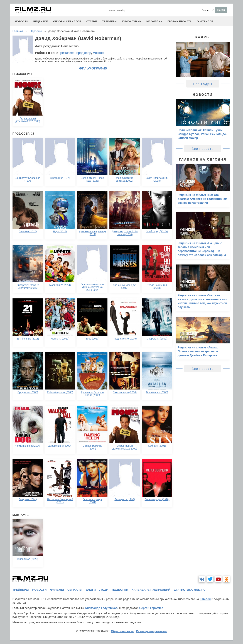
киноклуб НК (132, 21)
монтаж (99, 53)
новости (22, 21)
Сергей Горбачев (151, 608)
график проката (180, 21)
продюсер (84, 53)
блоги (91, 590)
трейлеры (110, 21)
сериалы (75, 590)
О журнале (205, 21)
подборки (120, 590)
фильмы (57, 590)
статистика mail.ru (190, 590)
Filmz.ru (205, 599)
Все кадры (203, 84)
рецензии (41, 21)
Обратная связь (122, 631)
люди (104, 590)
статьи (92, 21)
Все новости (203, 149)
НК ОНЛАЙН (154, 21)
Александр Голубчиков (101, 608)
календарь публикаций (151, 590)
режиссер (67, 53)
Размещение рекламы (152, 631)
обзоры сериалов (67, 21)
